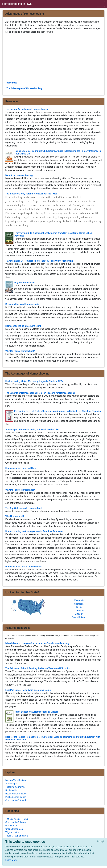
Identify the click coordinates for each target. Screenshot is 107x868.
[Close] (101, 841)
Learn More (11, 860)
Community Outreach (16, 800)
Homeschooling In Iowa (17, 4)
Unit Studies (11, 826)
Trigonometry (12, 832)
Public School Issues (16, 797)
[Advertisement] (54, 57)
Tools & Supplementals (17, 836)
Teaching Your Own (15, 787)
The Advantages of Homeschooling (24, 88)
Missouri (79, 614)
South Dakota (79, 617)
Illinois (79, 607)
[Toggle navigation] (101, 4)
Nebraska (79, 604)
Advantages (11, 784)
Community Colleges (16, 822)
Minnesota (79, 611)
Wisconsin (79, 600)
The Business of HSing (17, 819)
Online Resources (14, 829)
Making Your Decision (16, 780)
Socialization (12, 790)
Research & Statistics (16, 794)
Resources (12, 83)
